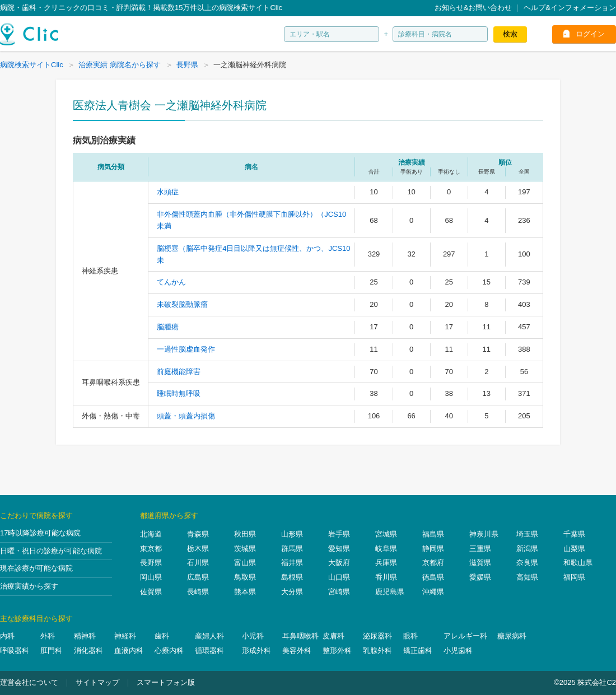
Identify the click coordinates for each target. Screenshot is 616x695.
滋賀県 (480, 563)
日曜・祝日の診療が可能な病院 (51, 551)
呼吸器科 (15, 650)
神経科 (125, 636)
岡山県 (151, 577)
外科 (48, 636)
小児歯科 (458, 650)
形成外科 (256, 650)
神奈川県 (484, 534)
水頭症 (168, 192)
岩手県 (339, 534)
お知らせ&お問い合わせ (473, 8)
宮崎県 (339, 592)
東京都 (151, 549)
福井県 (292, 563)
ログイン (590, 34)
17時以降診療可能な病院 (40, 533)
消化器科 (88, 650)
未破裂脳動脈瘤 (182, 304)
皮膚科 (333, 636)
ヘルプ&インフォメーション (570, 8)
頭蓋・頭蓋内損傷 (186, 416)
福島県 (433, 534)
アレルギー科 (465, 636)
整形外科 (337, 650)
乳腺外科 (377, 650)
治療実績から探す (29, 586)
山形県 (292, 534)
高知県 (527, 577)
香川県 (386, 577)
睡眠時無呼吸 (179, 393)
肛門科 (51, 650)
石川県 (198, 563)
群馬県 (292, 549)
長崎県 (198, 592)
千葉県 (574, 534)
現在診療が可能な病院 (36, 568)
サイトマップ (97, 682)
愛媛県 (480, 577)
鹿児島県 (390, 592)
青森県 (198, 534)
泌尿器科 (377, 636)
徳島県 (433, 577)
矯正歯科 (418, 650)
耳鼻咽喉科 (300, 636)
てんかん (171, 282)
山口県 (339, 577)
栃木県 (198, 549)
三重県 (480, 549)
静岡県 (433, 549)
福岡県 (574, 577)
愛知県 (339, 549)
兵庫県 (386, 563)
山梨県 (574, 549)
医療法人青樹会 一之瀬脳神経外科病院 (170, 105)
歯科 (162, 636)
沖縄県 (433, 592)
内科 (7, 636)
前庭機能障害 (179, 372)
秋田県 (245, 534)
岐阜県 (386, 549)
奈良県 (527, 563)
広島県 (198, 577)
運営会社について (29, 682)
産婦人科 (209, 636)
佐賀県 (151, 592)
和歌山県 (578, 563)
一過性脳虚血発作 (186, 349)
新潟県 (527, 549)
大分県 (292, 592)
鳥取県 (245, 577)
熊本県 (245, 592)
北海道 (151, 534)
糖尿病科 (512, 636)
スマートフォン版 (166, 682)
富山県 (245, 563)
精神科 (85, 636)
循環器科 (209, 650)
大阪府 (339, 563)
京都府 (433, 563)
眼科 (410, 636)
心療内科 (169, 650)
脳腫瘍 (168, 327)
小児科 (253, 636)
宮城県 (386, 534)
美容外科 (297, 650)
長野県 (151, 563)
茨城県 (245, 549)
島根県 (292, 577)
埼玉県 (527, 534)
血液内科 (129, 650)
